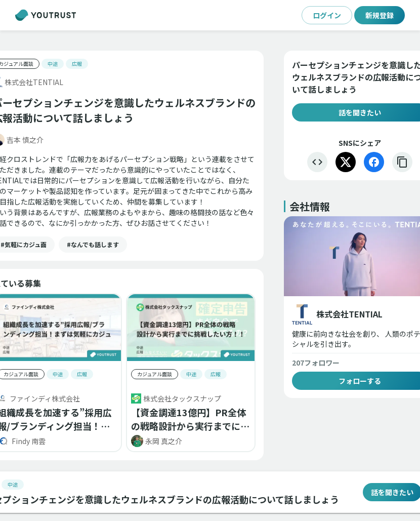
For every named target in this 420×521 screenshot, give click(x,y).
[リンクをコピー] (402, 162)
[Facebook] (374, 162)
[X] (346, 162)
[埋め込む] (317, 162)
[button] (93, 245)
